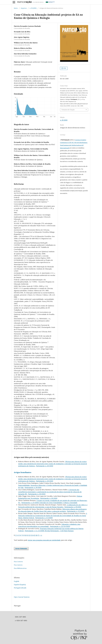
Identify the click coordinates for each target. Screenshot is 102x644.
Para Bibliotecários (20, 568)
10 (26, 535)
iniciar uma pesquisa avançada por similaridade (44, 540)
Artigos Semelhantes (23, 472)
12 (29, 535)
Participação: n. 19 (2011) (33, 487)
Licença (78, 140)
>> (41, 535)
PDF (65, 68)
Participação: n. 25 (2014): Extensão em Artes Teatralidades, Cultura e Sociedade (49, 503)
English (16, 581)
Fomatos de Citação (68, 110)
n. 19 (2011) (33, 8)
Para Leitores (18, 562)
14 (33, 535)
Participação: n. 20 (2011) (45, 466)
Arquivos (24, 8)
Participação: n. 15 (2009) (44, 518)
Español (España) (20, 585)
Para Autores (18, 565)
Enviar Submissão (21, 549)
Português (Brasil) (20, 588)
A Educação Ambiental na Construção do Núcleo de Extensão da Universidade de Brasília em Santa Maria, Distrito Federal (53, 516)
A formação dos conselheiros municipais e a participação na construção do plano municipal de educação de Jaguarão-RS (50, 492)
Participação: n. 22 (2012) (76, 511)
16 (37, 535)
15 (35, 535)
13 (31, 535)
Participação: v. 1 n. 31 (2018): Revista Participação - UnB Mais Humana (49, 531)
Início (16, 8)
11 (28, 535)
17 (38, 535)
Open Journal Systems (22, 597)
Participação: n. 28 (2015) (37, 494)
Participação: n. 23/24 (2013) (60, 526)
